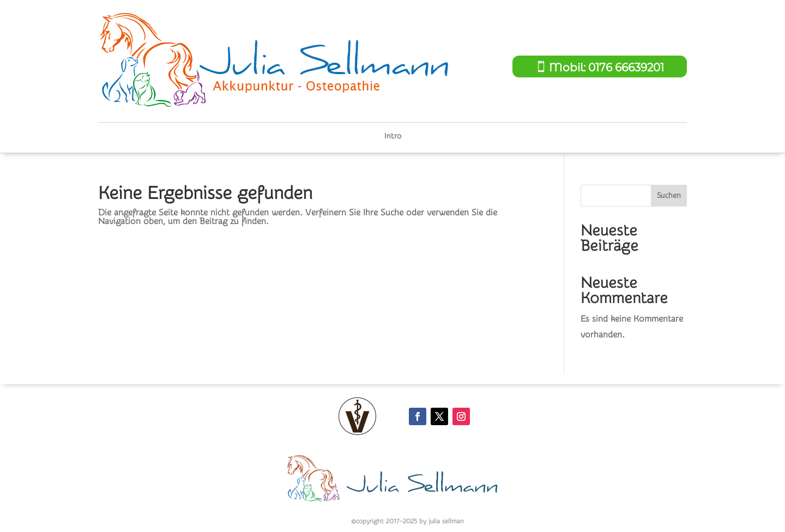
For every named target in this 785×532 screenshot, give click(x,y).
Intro (393, 137)
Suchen (669, 196)
